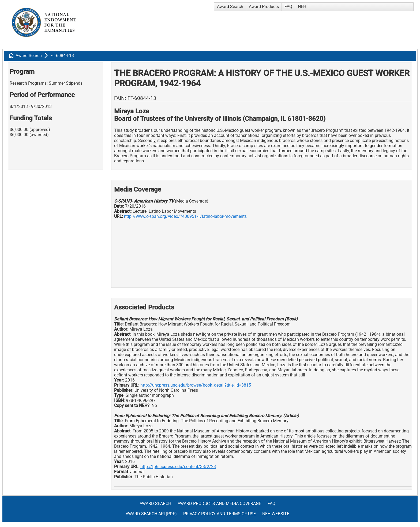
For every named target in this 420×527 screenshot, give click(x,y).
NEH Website (276, 514)
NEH (302, 7)
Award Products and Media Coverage (219, 504)
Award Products (264, 7)
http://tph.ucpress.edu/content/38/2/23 (178, 467)
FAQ (288, 7)
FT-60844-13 (62, 56)
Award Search (230, 7)
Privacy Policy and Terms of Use (220, 514)
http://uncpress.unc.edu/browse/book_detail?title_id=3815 (196, 385)
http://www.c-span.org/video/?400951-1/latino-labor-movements (185, 216)
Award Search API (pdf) (151, 514)
